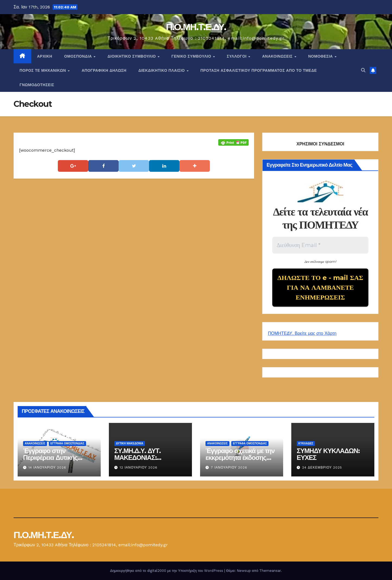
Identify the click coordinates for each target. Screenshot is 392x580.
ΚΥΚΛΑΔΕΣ (306, 443)
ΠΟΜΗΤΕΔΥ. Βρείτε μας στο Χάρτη (302, 333)
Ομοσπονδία (79, 56)
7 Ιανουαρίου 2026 (229, 467)
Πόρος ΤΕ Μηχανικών (43, 70)
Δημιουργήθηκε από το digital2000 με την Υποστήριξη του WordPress (167, 571)
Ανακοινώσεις (278, 56)
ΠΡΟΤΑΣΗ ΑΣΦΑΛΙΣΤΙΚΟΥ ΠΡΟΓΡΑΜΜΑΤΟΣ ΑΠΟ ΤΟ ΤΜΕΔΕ (259, 70)
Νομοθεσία (321, 56)
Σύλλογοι (237, 56)
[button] (363, 70)
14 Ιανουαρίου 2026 (47, 467)
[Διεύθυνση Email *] (320, 245)
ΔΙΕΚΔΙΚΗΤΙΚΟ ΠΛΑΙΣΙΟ (162, 70)
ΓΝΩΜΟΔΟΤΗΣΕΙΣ (37, 85)
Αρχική (45, 56)
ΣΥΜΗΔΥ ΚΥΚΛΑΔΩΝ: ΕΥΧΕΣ (328, 454)
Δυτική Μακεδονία (130, 443)
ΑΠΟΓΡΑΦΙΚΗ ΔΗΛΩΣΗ (104, 70)
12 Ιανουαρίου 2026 (139, 467)
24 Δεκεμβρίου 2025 (322, 467)
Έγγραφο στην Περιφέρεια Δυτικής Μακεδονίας (50, 458)
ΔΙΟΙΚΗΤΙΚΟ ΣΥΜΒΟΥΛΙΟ (132, 56)
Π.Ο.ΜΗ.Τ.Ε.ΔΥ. (196, 27)
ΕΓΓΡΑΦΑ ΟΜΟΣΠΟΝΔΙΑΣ (67, 443)
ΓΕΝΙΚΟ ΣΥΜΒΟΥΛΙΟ (192, 56)
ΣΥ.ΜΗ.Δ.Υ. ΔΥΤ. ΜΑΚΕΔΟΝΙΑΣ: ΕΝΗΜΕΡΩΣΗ (137, 458)
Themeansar (270, 571)
